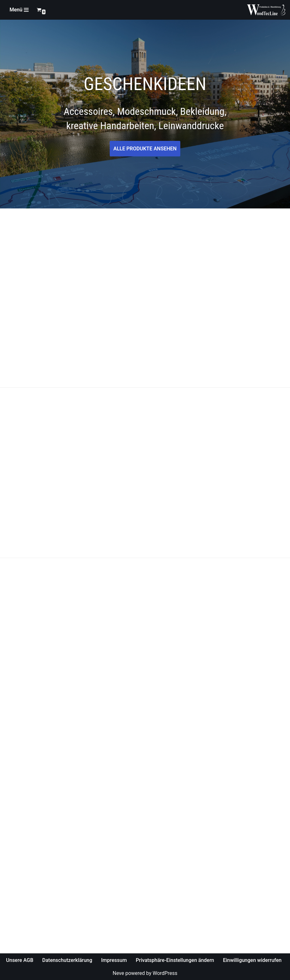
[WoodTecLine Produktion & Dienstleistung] (266, 10)
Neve (118, 973)
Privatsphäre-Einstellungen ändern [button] (175, 960)
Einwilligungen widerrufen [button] (252, 960)
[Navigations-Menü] (19, 10)
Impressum (114, 960)
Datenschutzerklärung (67, 960)
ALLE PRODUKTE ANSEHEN (145, 149)
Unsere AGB (20, 960)
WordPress (165, 973)
